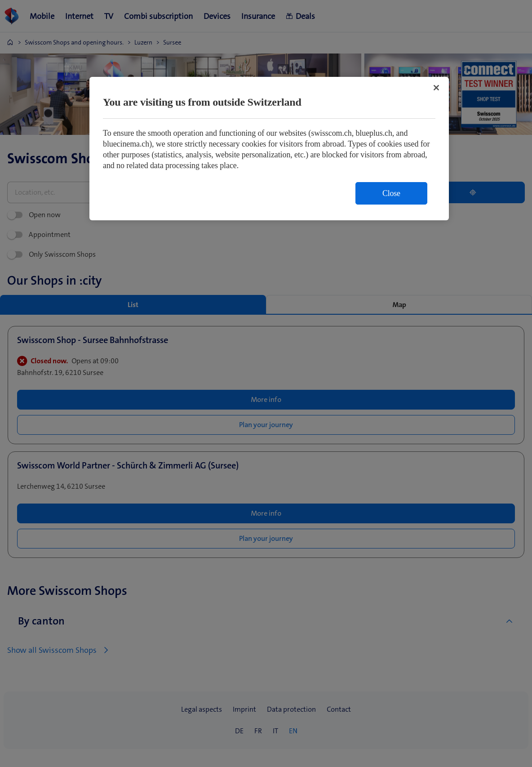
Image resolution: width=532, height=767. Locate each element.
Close (391, 193)
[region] (269, 149)
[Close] (436, 88)
